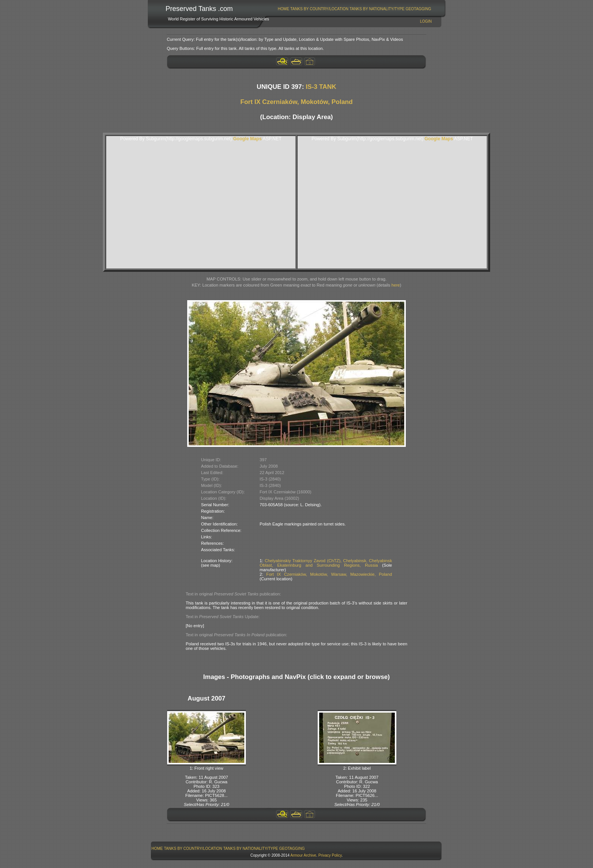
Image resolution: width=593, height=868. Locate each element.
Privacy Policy (330, 855)
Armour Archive (303, 855)
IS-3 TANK (321, 87)
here (396, 285)
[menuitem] (283, 9)
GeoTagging (418, 9)
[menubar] (354, 9)
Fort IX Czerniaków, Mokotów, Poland (296, 102)
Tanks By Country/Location (320, 9)
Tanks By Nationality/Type (377, 9)
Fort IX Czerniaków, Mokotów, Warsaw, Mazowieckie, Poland (329, 574)
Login (426, 21)
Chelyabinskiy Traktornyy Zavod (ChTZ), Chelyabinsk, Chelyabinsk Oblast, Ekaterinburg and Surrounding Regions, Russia (326, 563)
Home (284, 9)
